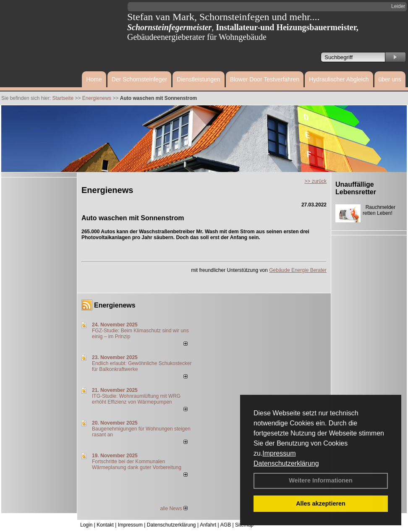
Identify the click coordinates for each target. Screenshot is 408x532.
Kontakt (105, 525)
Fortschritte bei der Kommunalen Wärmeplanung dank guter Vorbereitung (137, 464)
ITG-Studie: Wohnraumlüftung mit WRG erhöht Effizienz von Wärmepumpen (136, 399)
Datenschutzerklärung (286, 463)
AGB (226, 525)
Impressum (279, 453)
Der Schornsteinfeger (139, 79)
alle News (174, 509)
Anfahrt (208, 525)
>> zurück (315, 181)
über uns (390, 79)
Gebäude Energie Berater (298, 270)
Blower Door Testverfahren (265, 79)
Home (94, 79)
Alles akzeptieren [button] (321, 503)
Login (86, 525)
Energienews (115, 305)
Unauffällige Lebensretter (356, 188)
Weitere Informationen (321, 480)
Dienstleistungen (199, 79)
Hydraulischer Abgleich (339, 79)
